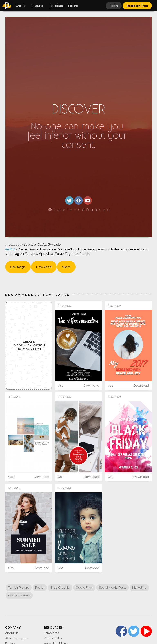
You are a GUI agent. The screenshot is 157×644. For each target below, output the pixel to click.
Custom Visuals (19, 595)
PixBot (10, 249)
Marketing (139, 588)
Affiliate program (17, 638)
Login (114, 6)
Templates (51, 633)
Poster (40, 588)
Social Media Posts (113, 588)
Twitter (134, 631)
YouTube (146, 631)
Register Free (137, 6)
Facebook (121, 631)
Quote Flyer (84, 588)
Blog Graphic (60, 588)
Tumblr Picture (19, 588)
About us (12, 633)
